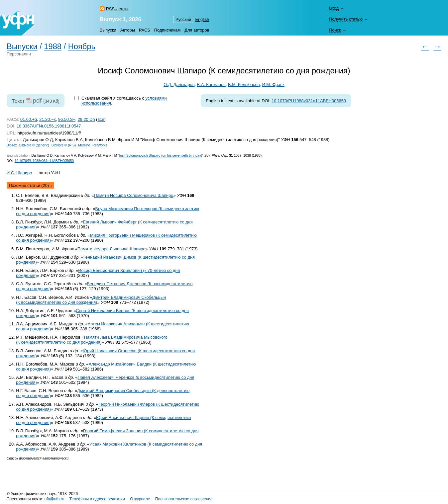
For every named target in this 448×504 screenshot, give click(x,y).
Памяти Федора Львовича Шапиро (112, 249)
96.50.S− (67, 119)
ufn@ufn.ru (55, 499)
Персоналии (19, 54)
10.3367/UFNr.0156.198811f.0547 (49, 126)
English (202, 19)
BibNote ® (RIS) (64, 145)
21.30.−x (47, 119)
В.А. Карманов (211, 84)
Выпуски (108, 30)
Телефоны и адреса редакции (97, 499)
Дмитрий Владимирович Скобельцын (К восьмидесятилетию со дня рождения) (91, 300)
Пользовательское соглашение (184, 499)
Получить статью (346, 19)
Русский (183, 19)
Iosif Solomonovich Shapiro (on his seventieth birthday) (161, 156)
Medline (84, 145)
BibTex (12, 145)
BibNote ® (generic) (34, 145)
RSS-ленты (117, 9)
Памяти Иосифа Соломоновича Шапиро (133, 195)
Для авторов (197, 30)
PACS (145, 30)
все (101, 119)
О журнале (140, 499)
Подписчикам (167, 30)
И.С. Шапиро (19, 173)
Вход (334, 8)
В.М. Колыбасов (244, 84)
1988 (53, 46)
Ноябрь (82, 46)
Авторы (128, 30)
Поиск (335, 30)
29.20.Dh (86, 119)
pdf (37, 100)
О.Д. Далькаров (179, 84)
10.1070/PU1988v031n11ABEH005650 (309, 101)
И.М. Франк (273, 84)
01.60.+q (29, 119)
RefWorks (100, 145)
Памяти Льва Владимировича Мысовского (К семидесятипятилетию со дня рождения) (92, 340)
